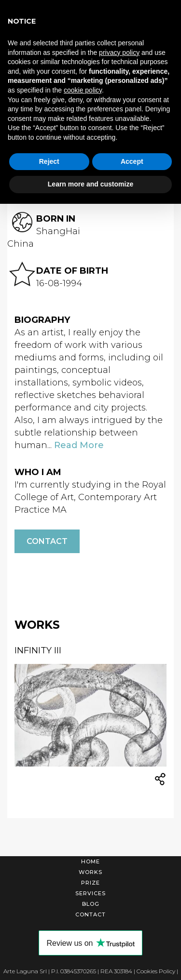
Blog (91, 904)
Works (90, 872)
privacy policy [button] (119, 53)
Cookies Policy (156, 971)
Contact (47, 541)
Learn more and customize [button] (90, 184)
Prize (90, 883)
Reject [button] (49, 161)
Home (90, 861)
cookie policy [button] (83, 90)
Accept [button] (132, 161)
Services (90, 893)
